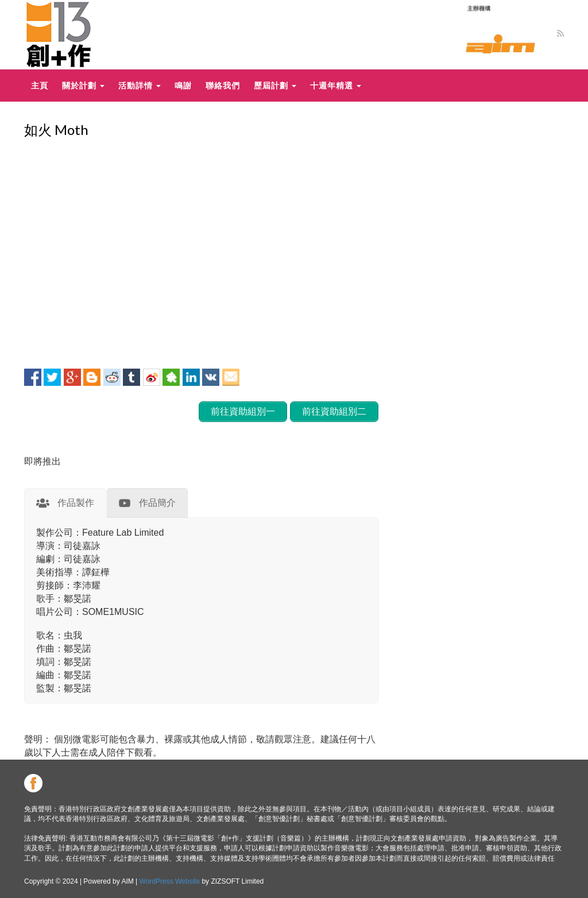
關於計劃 (83, 85)
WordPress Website (170, 881)
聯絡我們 (223, 85)
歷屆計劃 (275, 85)
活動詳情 (140, 85)
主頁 (40, 85)
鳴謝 (183, 85)
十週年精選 (336, 85)
